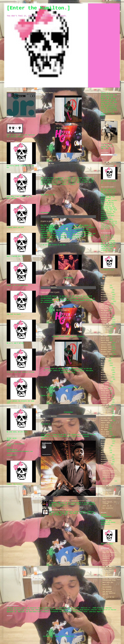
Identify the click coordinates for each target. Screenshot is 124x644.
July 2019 (104, 448)
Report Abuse (107, 486)
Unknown (107, 279)
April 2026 (105, 285)
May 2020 (104, 430)
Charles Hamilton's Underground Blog (110, 579)
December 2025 (106, 295)
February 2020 (106, 436)
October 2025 (106, 299)
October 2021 (106, 404)
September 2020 (106, 420)
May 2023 (104, 361)
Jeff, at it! (107, 506)
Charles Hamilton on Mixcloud (109, 568)
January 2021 (106, 411)
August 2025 (105, 304)
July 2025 (104, 306)
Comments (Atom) (58, 424)
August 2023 (105, 356)
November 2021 (106, 402)
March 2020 (105, 434)
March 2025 (105, 313)
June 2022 (104, 386)
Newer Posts (46, 421)
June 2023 (104, 359)
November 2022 (106, 375)
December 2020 (106, 414)
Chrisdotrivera (108, 481)
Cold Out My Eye (47, 164)
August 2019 (105, 446)
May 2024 (104, 336)
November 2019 (106, 443)
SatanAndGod (107, 587)
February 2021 (106, 409)
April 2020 (105, 432)
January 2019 (106, 457)
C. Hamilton (109, 276)
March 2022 (105, 393)
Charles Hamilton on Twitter (109, 572)
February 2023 (106, 368)
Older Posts (91, 421)
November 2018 (106, 462)
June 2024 (104, 333)
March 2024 (105, 340)
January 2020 (106, 439)
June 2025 (104, 308)
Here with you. (108, 582)
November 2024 (106, 322)
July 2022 (104, 384)
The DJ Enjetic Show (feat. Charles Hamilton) (67, 501)
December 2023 (106, 347)
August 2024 (105, 329)
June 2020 (104, 427)
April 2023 (105, 363)
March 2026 (105, 288)
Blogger (77, 636)
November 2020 (106, 416)
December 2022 (106, 372)
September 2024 (106, 327)
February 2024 (106, 343)
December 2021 (106, 400)
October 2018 (106, 464)
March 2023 (105, 366)
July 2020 (104, 425)
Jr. (7, 118)
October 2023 (106, 352)
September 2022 (106, 379)
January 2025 (106, 317)
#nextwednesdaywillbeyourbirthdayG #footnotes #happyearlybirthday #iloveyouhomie (110, 474)
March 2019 (105, 453)
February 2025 (106, 315)
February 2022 (106, 395)
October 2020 (106, 418)
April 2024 (105, 338)
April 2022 (105, 391)
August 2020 (105, 423)
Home (68, 421)
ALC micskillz (108, 508)
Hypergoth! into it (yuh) (50, 292)
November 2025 (106, 297)
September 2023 (106, 354)
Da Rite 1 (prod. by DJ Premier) (14, 118)
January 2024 (106, 345)
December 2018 (106, 459)
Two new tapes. (47, 93)
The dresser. (107, 589)
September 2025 (106, 301)
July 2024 (104, 331)
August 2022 (105, 382)
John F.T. (106, 585)
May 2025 (104, 311)
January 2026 (106, 292)
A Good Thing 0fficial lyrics (61, 510)
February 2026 (106, 290)
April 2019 (105, 450)
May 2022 (104, 388)
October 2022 (106, 377)
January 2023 (106, 370)
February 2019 (106, 455)
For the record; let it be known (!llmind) (109, 494)
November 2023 (106, 349)
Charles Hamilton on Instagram (109, 564)
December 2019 (106, 441)
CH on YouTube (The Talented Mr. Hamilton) (110, 557)
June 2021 (104, 407)
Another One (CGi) (49, 157)
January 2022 (106, 398)
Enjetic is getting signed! (51, 221)
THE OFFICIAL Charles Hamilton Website (109, 593)
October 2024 (106, 324)
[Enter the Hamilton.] (38, 8)
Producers (45, 431)
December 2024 (106, 320)
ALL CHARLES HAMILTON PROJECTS (109, 552)
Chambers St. (107, 561)
